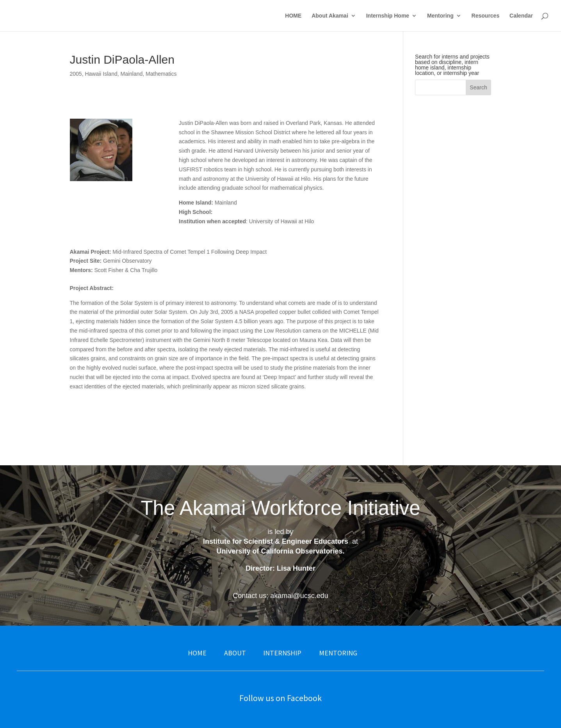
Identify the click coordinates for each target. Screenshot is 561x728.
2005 (76, 74)
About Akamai (330, 16)
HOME (293, 16)
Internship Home (388, 16)
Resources (486, 16)
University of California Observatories (279, 551)
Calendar (521, 16)
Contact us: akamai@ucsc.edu (280, 596)
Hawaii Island (101, 74)
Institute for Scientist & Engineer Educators (276, 541)
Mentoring (440, 16)
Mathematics (161, 74)
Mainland (131, 74)
